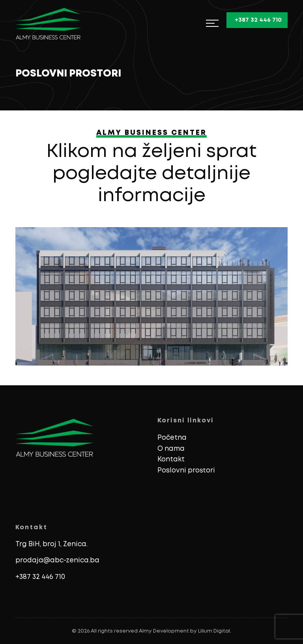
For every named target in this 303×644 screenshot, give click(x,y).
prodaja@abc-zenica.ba (57, 561)
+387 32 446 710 (40, 577)
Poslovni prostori (186, 471)
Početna (172, 438)
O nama (171, 449)
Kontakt (171, 460)
